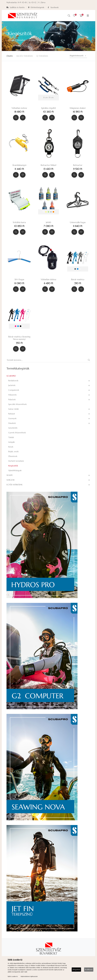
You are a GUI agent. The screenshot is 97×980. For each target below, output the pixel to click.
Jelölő (48, 222)
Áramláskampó (19, 165)
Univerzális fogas (78, 222)
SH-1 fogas (19, 279)
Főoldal (11, 40)
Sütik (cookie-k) (13, 976)
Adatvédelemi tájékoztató (29, 976)
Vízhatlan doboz (48, 279)
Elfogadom (76, 969)
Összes (10, 56)
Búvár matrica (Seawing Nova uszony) (19, 338)
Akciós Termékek (24, 56)
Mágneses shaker (78, 108)
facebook (53, 7)
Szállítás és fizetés (16, 7)
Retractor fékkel (48, 165)
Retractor (78, 165)
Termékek (21, 40)
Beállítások (89, 969)
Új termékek (42, 56)
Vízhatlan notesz (19, 108)
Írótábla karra (19, 222)
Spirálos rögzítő (48, 108)
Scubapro (33, 40)
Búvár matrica (78, 279)
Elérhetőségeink (36, 7)
